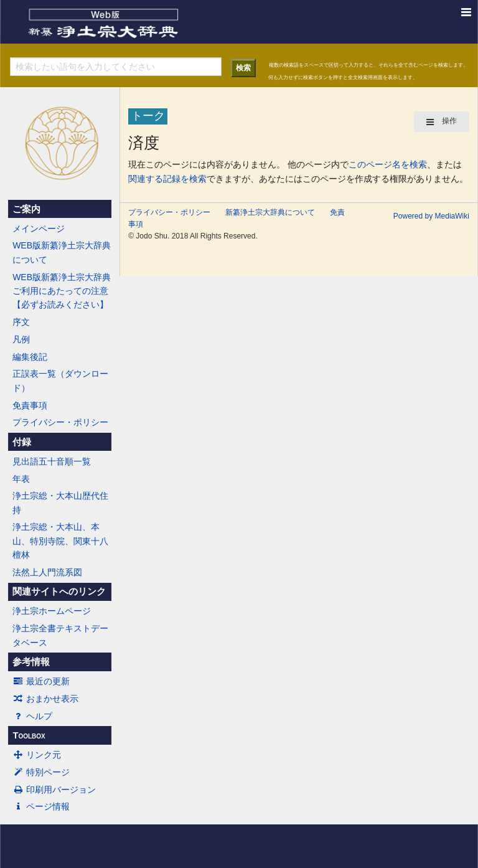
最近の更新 (41, 681)
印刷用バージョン (54, 790)
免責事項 (30, 405)
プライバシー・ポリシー (60, 422)
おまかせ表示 (45, 699)
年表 (21, 479)
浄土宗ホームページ (52, 611)
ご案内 (26, 209)
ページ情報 (41, 806)
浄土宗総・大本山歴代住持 (60, 502)
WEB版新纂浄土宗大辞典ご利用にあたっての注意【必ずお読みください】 (62, 291)
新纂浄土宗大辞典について (270, 212)
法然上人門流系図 (47, 572)
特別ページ (41, 772)
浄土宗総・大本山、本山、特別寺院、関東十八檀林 (60, 541)
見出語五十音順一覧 (52, 461)
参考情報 (31, 662)
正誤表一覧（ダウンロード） (60, 380)
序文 (21, 322)
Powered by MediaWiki (431, 216)
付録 (22, 442)
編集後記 (30, 357)
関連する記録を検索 (167, 179)
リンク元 (37, 755)
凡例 (21, 339)
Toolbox (29, 735)
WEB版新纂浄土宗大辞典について (62, 252)
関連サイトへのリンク (59, 592)
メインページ (39, 229)
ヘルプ (32, 716)
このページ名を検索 (388, 164)
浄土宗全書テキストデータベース (60, 635)
